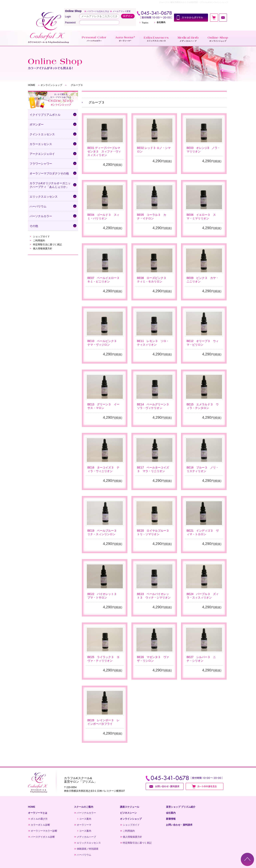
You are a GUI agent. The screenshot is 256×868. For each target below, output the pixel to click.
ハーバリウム (84, 855)
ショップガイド (41, 237)
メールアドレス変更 (122, 11)
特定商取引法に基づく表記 (47, 245)
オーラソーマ (84, 825)
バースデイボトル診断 (43, 837)
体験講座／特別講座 (88, 849)
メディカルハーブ (86, 837)
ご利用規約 (39, 241)
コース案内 (85, 819)
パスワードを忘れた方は (98, 11)
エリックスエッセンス (89, 843)
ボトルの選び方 (39, 819)
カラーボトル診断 (40, 825)
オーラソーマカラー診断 (44, 831)
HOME (32, 85)
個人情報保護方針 (43, 249)
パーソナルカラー (86, 813)
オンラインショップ (51, 85)
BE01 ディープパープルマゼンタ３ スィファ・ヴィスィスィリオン (104, 151)
